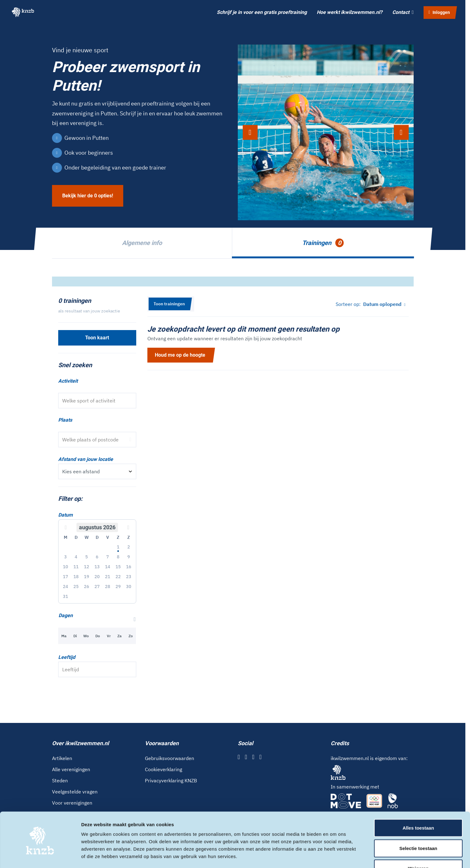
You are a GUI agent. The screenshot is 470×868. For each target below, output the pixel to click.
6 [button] (97, 557)
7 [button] (107, 557)
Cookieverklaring (163, 769)
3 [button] (65, 557)
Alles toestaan (418, 807)
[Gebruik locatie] (130, 440)
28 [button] (108, 587)
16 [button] (129, 567)
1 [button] (118, 547)
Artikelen (62, 758)
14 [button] (108, 567)
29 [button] (118, 587)
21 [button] (108, 577)
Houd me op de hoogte (180, 355)
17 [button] (65, 577)
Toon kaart (97, 338)
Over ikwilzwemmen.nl (81, 743)
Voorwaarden (162, 743)
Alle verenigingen (71, 769)
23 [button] (129, 577)
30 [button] (129, 587)
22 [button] (118, 577)
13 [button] (97, 567)
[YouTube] (260, 757)
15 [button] (118, 567)
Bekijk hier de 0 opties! (88, 196)
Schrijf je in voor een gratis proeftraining (262, 12)
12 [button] (87, 567)
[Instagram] (246, 757)
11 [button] (76, 567)
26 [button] (87, 587)
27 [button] (97, 587)
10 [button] (65, 567)
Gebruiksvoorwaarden (170, 758)
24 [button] (65, 587)
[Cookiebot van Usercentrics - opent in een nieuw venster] (40, 856)
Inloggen (439, 12)
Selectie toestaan (418, 828)
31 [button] (65, 596)
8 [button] (118, 557)
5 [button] (86, 557)
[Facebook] (239, 757)
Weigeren (418, 848)
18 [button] (76, 577)
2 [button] (128, 547)
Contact (403, 12)
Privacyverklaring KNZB (171, 780)
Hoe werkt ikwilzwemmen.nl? (350, 12)
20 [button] (97, 577)
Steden (60, 780)
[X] (253, 757)
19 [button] (87, 577)
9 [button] (128, 557)
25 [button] (76, 587)
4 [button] (76, 557)
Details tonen (335, 856)
